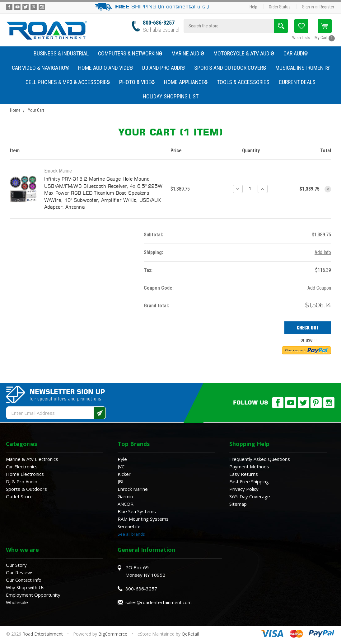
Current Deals (297, 82)
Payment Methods (249, 466)
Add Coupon (319, 288)
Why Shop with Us (25, 587)
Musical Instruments (302, 68)
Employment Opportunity (33, 595)
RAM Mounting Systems (143, 519)
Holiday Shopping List (171, 96)
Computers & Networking (130, 53)
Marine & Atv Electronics (32, 459)
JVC (121, 466)
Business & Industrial (61, 53)
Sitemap (238, 504)
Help (253, 7)
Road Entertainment (43, 634)
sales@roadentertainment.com (159, 602)
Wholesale (17, 602)
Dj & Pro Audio (22, 481)
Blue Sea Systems (137, 511)
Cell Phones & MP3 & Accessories (68, 82)
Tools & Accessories (243, 82)
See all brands (131, 534)
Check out (308, 328)
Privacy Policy (244, 489)
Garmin (125, 496)
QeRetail (190, 634)
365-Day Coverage (250, 496)
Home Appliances (186, 82)
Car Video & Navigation (40, 68)
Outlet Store (19, 496)
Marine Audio (188, 53)
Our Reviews (20, 572)
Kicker (124, 474)
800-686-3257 (159, 23)
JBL (121, 481)
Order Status (280, 7)
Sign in (308, 7)
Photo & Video (137, 82)
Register (327, 7)
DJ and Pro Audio (163, 68)
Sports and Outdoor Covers (230, 68)
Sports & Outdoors (26, 489)
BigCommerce (113, 634)
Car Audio (296, 53)
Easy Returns (244, 474)
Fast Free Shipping (249, 481)
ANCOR (126, 504)
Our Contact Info (24, 580)
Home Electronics (25, 474)
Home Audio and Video (105, 68)
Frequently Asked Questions (260, 459)
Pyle (122, 459)
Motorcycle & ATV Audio (244, 53)
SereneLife (129, 526)
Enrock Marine (133, 489)
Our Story (16, 565)
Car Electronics (22, 466)
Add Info (323, 252)
